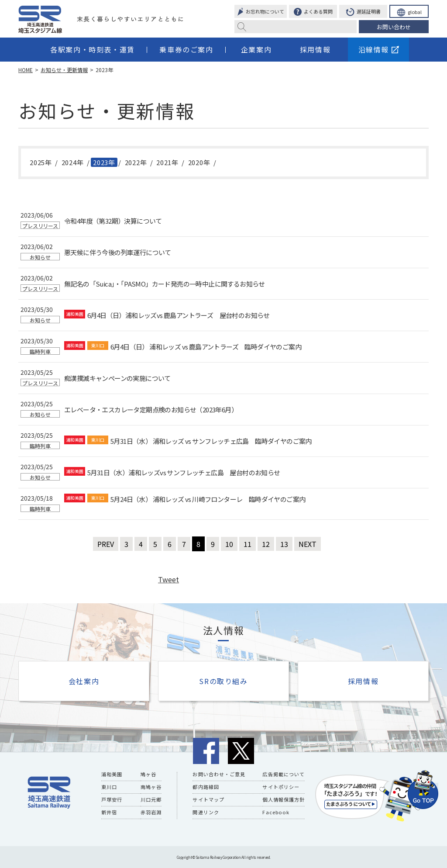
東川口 (109, 787)
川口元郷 (151, 799)
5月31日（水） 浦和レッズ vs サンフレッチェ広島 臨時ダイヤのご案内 (211, 441)
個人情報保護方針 (284, 799)
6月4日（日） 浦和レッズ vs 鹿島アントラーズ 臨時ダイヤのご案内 (206, 347)
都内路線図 (206, 787)
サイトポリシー (281, 787)
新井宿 (109, 812)
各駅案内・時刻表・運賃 (93, 49)
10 (229, 544)
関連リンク (206, 812)
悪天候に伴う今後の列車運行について (118, 252)
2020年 (199, 162)
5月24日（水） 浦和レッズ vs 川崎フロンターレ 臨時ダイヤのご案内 (208, 499)
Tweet (168, 579)
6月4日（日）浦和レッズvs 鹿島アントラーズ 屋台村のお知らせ (179, 315)
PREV (106, 544)
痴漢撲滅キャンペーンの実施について (117, 378)
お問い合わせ (394, 27)
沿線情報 (379, 49)
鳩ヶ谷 (148, 774)
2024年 (73, 162)
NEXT (308, 544)
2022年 (136, 162)
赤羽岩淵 (151, 812)
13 (284, 544)
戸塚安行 (112, 799)
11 (248, 544)
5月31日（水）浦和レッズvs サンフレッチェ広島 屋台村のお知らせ (184, 473)
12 (266, 544)
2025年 (41, 162)
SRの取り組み (223, 681)
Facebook (275, 812)
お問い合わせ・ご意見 (219, 774)
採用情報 (315, 49)
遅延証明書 (363, 12)
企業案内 (256, 49)
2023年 (104, 162)
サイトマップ (208, 799)
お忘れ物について (261, 12)
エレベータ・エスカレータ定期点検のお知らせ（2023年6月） (151, 410)
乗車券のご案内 (186, 49)
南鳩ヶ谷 (151, 787)
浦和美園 (112, 774)
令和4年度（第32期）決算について (113, 221)
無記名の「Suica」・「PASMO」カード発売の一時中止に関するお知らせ (165, 284)
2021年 (167, 162)
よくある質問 (313, 12)
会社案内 (84, 681)
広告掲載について (284, 774)
